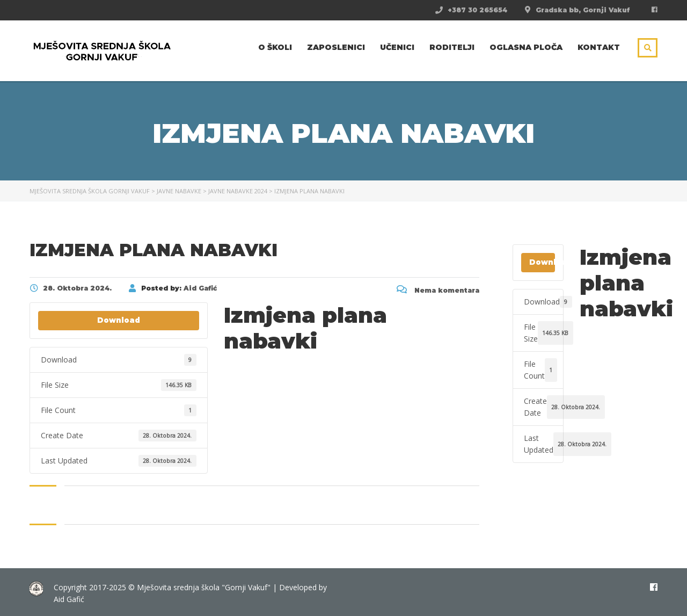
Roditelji (452, 47)
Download (119, 320)
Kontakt (599, 47)
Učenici (397, 47)
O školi (275, 47)
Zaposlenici (336, 47)
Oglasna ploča (526, 47)
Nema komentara (438, 290)
